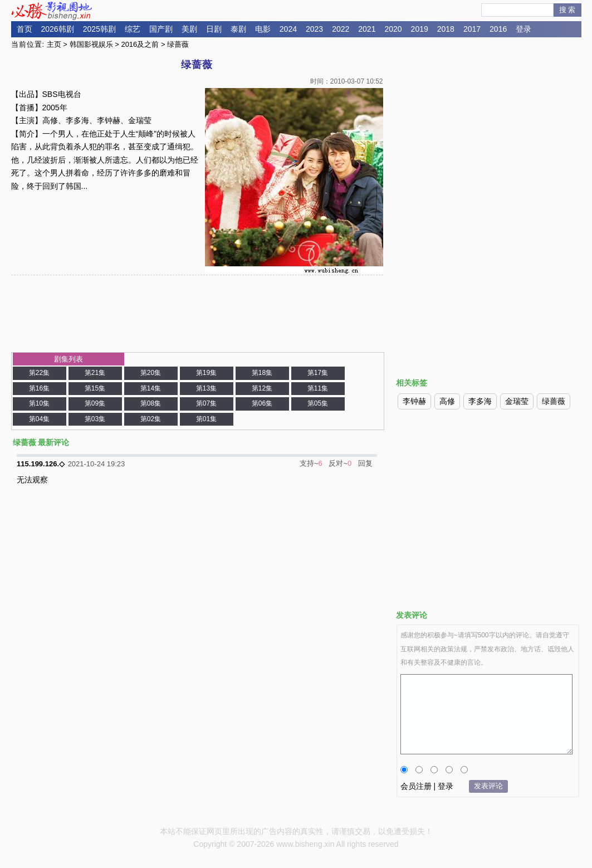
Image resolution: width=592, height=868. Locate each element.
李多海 (480, 401)
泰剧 (238, 29)
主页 (54, 44)
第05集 (318, 403)
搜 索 (567, 10)
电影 (263, 29)
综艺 (133, 29)
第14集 (151, 388)
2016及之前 (140, 44)
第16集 (39, 388)
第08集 (151, 403)
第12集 (262, 388)
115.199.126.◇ (41, 464)
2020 (393, 29)
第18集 (262, 373)
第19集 (206, 373)
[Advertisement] (488, 135)
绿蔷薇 (554, 401)
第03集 (95, 419)
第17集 (318, 373)
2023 (314, 29)
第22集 (39, 373)
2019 (420, 29)
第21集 (95, 373)
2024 (288, 29)
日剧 (214, 29)
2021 (367, 29)
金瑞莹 (517, 401)
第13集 (206, 388)
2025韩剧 (99, 29)
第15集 (95, 388)
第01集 (206, 419)
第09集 (95, 403)
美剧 (189, 29)
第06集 (262, 403)
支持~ (309, 463)
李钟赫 (414, 401)
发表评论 (488, 786)
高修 (447, 401)
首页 (25, 29)
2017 (472, 29)
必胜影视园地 (53, 11)
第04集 (39, 419)
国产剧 (161, 29)
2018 (446, 29)
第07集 (206, 403)
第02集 (151, 419)
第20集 (151, 373)
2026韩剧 (58, 29)
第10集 (39, 403)
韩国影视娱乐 (91, 44)
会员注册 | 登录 (427, 786)
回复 (365, 463)
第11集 (318, 388)
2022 (341, 29)
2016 (498, 29)
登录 (523, 29)
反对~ (338, 463)
